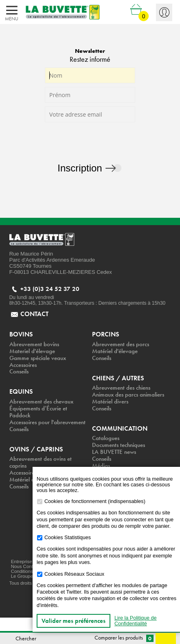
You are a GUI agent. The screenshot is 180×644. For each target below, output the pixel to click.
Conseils (19, 372)
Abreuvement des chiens (121, 388)
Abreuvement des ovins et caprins (41, 462)
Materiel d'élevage (32, 351)
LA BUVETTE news (114, 452)
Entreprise (22, 562)
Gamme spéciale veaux (38, 358)
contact (34, 314)
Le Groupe (22, 576)
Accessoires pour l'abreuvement (47, 422)
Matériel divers (110, 402)
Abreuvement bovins (34, 344)
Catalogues (106, 438)
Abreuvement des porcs (121, 344)
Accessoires (23, 365)
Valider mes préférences (74, 621)
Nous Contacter (27, 566)
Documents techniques (119, 445)
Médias (101, 466)
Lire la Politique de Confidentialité (136, 621)
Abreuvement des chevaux (41, 402)
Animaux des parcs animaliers (128, 395)
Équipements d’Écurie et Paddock (38, 412)
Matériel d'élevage (115, 351)
